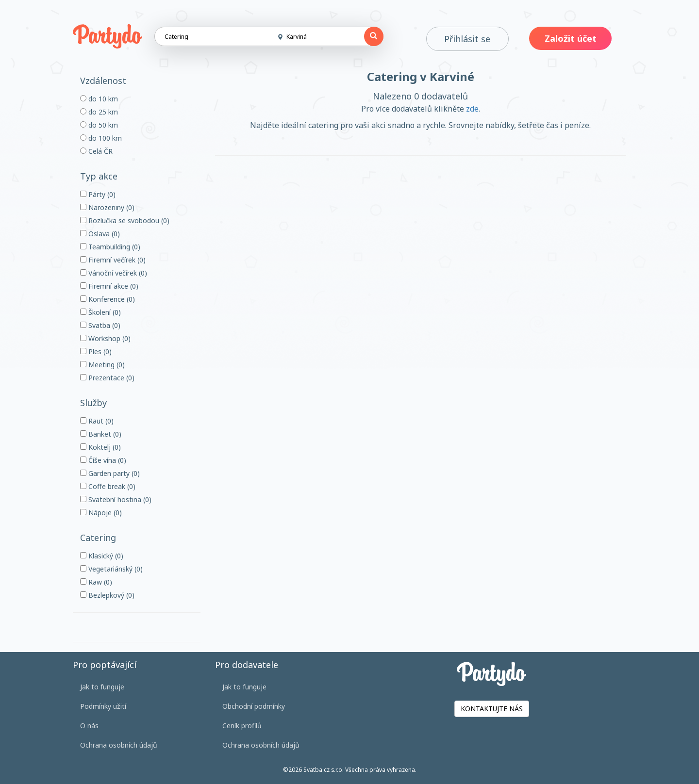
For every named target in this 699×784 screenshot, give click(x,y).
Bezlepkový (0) (107, 595)
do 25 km (99, 112)
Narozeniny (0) (107, 207)
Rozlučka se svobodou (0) (125, 220)
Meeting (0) (102, 365)
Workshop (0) (105, 338)
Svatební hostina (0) (116, 499)
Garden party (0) (110, 473)
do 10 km (99, 99)
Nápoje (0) (101, 513)
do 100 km (101, 138)
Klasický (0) (102, 556)
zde (472, 109)
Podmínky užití (103, 706)
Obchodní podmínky (254, 706)
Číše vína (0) (103, 460)
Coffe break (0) (108, 486)
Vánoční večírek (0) (114, 273)
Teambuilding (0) (110, 247)
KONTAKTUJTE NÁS (492, 709)
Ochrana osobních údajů (119, 745)
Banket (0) (101, 434)
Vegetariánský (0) (111, 569)
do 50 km (99, 125)
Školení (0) (100, 312)
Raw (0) (96, 582)
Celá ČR (96, 151)
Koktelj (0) (100, 447)
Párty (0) (98, 194)
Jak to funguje (102, 687)
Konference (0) (108, 299)
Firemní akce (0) (109, 286)
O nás (89, 726)
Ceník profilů (242, 726)
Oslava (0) (100, 234)
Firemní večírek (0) (113, 260)
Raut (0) (97, 421)
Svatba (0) (100, 325)
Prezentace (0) (107, 378)
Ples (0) (96, 351)
